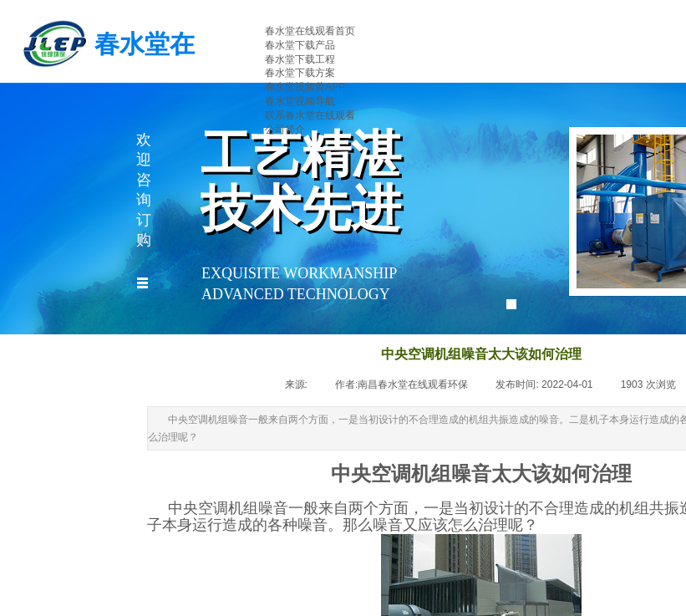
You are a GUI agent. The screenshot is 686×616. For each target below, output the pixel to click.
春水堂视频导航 (300, 101)
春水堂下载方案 (300, 73)
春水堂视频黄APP (305, 87)
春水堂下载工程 (300, 59)
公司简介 (285, 130)
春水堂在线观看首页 (310, 31)
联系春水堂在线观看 (310, 115)
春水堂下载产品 (300, 45)
